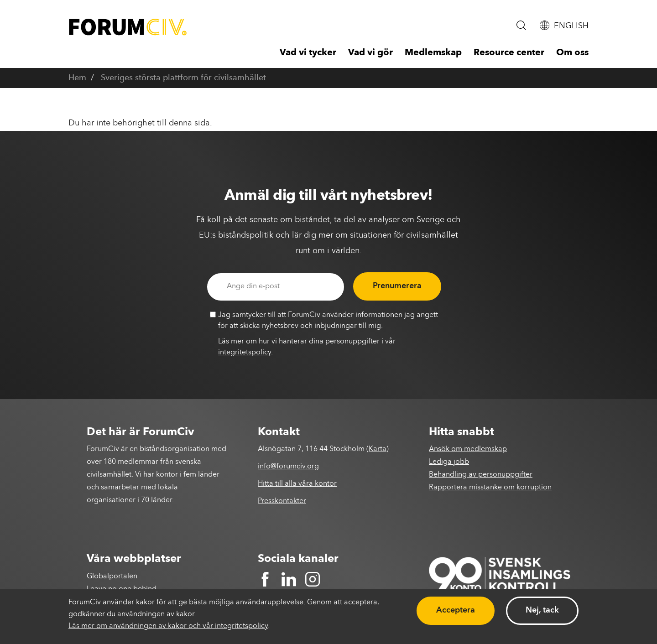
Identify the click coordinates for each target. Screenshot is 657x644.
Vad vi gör (370, 53)
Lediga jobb (449, 462)
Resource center (509, 53)
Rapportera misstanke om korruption (490, 488)
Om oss (572, 53)
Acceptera (456, 610)
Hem (77, 78)
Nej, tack (542, 610)
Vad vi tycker (308, 53)
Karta (378, 449)
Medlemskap (433, 53)
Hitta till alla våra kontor (297, 484)
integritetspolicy (245, 353)
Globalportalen (112, 576)
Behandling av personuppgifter (481, 475)
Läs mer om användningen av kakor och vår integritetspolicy (168, 626)
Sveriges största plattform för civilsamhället (183, 78)
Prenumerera (397, 286)
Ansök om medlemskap (468, 449)
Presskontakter (282, 501)
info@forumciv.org (288, 467)
